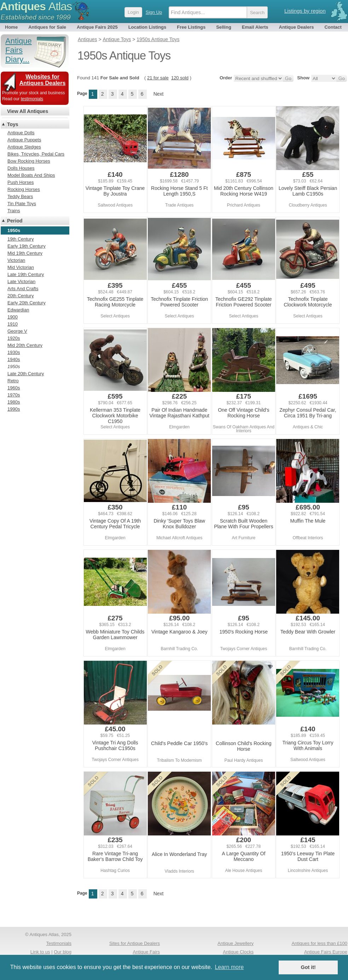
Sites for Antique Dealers (135, 943)
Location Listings (147, 27)
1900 (13, 317)
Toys (13, 124)
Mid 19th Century (25, 253)
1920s (14, 338)
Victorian (16, 260)
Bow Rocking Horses (29, 161)
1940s (14, 359)
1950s (14, 367)
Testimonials (59, 943)
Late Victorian (21, 281)
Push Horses (21, 182)
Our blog (63, 952)
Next (159, 94)
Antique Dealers (297, 27)
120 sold (180, 78)
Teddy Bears (20, 196)
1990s (14, 409)
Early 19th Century (27, 246)
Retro (13, 381)
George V (17, 331)
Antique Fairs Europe (326, 952)
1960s (14, 388)
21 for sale (158, 78)
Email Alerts (255, 27)
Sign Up (154, 12)
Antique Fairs (146, 952)
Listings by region (305, 11)
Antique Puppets (24, 140)
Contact (333, 27)
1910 (13, 324)
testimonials (32, 99)
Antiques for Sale (47, 27)
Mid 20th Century (25, 345)
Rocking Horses (24, 189)
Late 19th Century (26, 274)
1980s (14, 402)
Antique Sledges (24, 147)
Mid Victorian (21, 267)
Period (15, 221)
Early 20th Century (27, 303)
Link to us (40, 952)
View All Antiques (28, 111)
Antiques (36, 6)
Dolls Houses (21, 168)
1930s (14, 352)
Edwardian (18, 310)
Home (11, 27)
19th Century (21, 239)
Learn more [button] (229, 967)
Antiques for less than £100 (319, 943)
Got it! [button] (308, 967)
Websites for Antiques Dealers (43, 80)
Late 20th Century (26, 374)
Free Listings (191, 27)
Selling (224, 27)
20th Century (21, 296)
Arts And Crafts (23, 289)
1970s (14, 395)
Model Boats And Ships (31, 175)
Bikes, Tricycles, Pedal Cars (36, 154)
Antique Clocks (238, 952)
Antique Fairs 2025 (97, 27)
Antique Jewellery (236, 943)
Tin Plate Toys (22, 204)
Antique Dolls (21, 133)
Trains (14, 211)
